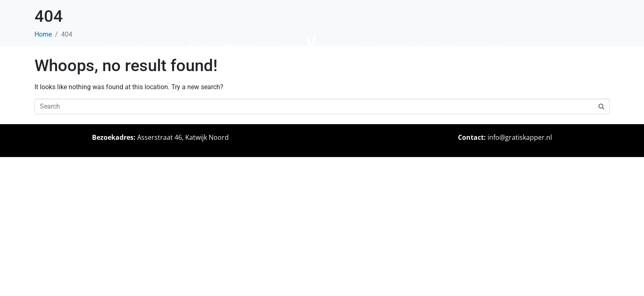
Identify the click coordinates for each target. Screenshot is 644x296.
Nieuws (456, 47)
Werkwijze (243, 47)
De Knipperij (404, 47)
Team (198, 47)
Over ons (155, 47)
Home (111, 47)
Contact (500, 47)
